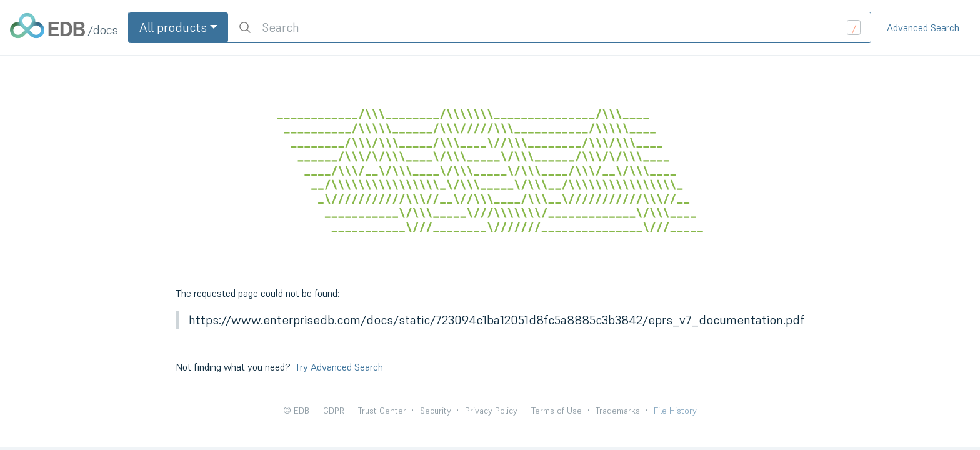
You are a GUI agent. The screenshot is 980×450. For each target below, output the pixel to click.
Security (436, 411)
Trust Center (382, 411)
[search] (549, 27)
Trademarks (618, 411)
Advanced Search (923, 27)
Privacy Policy (491, 411)
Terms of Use (557, 411)
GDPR (334, 411)
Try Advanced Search (339, 367)
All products (173, 27)
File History (675, 411)
